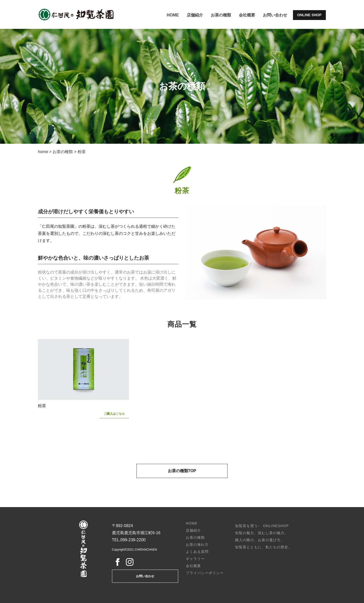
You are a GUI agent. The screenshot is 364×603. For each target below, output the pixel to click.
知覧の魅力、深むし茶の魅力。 (262, 533)
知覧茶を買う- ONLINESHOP (262, 526)
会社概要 (247, 15)
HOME (173, 15)
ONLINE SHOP (309, 15)
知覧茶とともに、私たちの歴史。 (264, 547)
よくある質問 (197, 552)
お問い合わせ (275, 15)
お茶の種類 (221, 15)
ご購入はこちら (114, 414)
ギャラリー (195, 559)
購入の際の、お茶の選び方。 (260, 540)
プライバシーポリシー (205, 573)
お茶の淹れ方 (197, 545)
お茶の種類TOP (182, 471)
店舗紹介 (195, 15)
